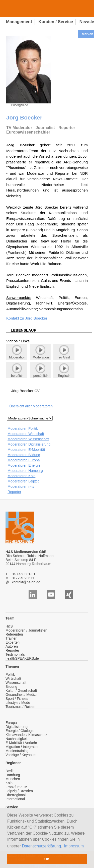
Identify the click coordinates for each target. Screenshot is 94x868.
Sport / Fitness (17, 699)
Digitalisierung (17, 727)
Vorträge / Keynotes (21, 755)
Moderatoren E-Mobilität (26, 450)
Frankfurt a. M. (17, 787)
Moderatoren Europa (24, 460)
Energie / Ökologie (20, 731)
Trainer (11, 638)
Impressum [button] (74, 846)
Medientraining (17, 751)
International (15, 799)
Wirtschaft (13, 678)
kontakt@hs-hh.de (26, 582)
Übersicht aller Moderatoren (31, 406)
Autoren (12, 646)
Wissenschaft (16, 683)
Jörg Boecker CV (25, 391)
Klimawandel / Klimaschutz (26, 735)
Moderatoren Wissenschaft (28, 439)
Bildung (11, 687)
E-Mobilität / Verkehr (21, 743)
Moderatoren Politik (23, 428)
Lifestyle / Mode (18, 703)
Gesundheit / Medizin (22, 695)
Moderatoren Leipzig (24, 481)
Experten (13, 642)
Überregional (16, 795)
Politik (10, 674)
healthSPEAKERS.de (22, 658)
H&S (9, 626)
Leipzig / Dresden (19, 791)
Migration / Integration (22, 747)
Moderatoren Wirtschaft (26, 434)
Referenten (14, 634)
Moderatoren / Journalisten (26, 630)
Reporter (14, 492)
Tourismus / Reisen (20, 707)
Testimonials (15, 654)
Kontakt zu (16, 318)
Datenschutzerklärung (42, 846)
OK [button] (47, 859)
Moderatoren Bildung (24, 455)
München (13, 779)
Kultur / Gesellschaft (21, 691)
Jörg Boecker (36, 318)
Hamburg (13, 775)
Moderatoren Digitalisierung (29, 444)
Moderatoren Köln (21, 476)
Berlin (10, 771)
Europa (11, 723)
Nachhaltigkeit (17, 739)
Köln (9, 783)
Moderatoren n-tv (21, 486)
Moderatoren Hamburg (25, 471)
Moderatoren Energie (24, 465)
